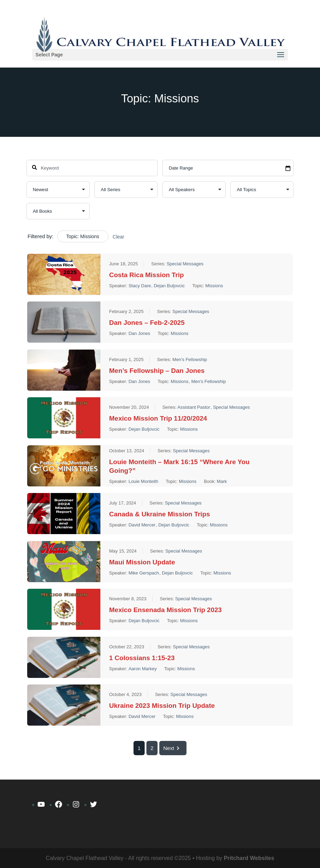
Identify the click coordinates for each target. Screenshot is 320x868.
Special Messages (185, 264)
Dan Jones (139, 333)
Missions (214, 286)
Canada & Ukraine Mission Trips (159, 514)
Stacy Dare (140, 286)
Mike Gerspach (144, 573)
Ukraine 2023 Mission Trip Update (162, 706)
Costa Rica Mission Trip (146, 275)
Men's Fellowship (190, 359)
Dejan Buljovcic (169, 286)
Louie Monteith (143, 481)
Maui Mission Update (142, 562)
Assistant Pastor (194, 407)
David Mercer (142, 525)
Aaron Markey (143, 669)
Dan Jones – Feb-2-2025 (147, 323)
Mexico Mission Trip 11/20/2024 (158, 418)
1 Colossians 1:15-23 (142, 658)
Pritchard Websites (249, 858)
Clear (118, 237)
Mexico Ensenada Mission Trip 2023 (165, 610)
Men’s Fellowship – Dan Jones (157, 371)
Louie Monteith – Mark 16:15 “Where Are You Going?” (179, 466)
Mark (222, 481)
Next (173, 748)
